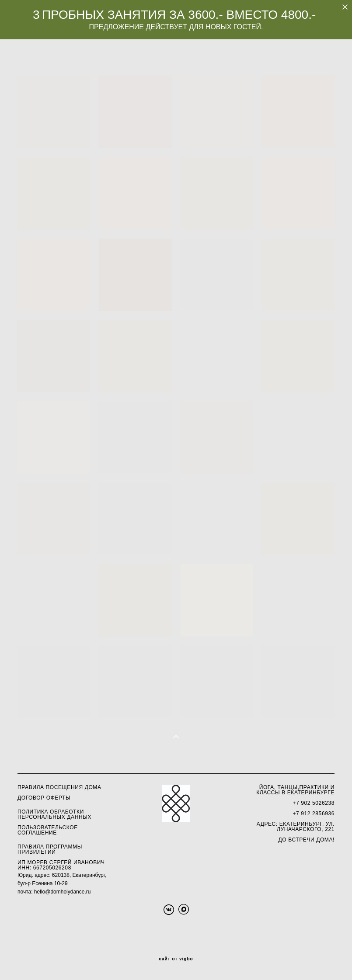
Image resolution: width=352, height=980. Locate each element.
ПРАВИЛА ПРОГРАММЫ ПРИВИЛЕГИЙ (50, 849)
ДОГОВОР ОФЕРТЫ (44, 798)
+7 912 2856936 (314, 814)
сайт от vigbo (176, 959)
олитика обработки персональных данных (54, 814)
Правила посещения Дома (59, 787)
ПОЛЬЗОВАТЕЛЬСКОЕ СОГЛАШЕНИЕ (48, 830)
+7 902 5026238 (314, 803)
